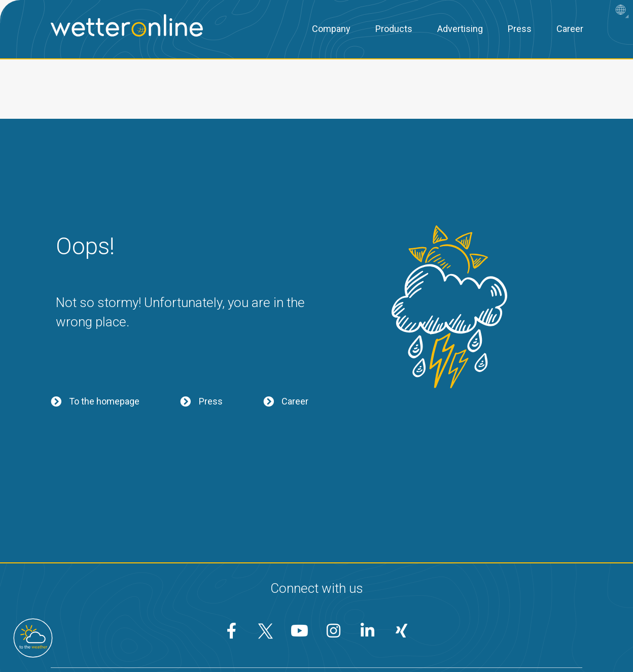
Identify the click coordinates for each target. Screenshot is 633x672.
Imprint (372, 640)
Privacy (258, 640)
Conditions (315, 640)
